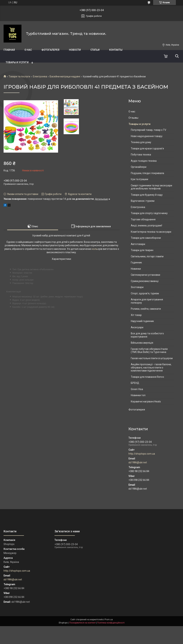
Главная (9, 50)
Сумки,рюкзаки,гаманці (145, 281)
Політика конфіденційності (111, 623)
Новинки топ (138, 395)
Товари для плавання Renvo (147, 377)
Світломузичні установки (145, 275)
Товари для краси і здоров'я (147, 148)
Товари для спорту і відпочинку (149, 213)
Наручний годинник (142, 321)
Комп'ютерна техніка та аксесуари (151, 232)
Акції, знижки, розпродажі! (146, 226)
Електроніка (40, 76)
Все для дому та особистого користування (147, 335)
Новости (75, 50)
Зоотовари (137, 287)
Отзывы (133, 118)
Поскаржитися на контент (82, 623)
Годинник (136, 262)
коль (95, 249)
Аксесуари (137, 327)
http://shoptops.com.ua (142, 454)
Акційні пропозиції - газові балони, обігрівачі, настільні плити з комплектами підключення (151, 367)
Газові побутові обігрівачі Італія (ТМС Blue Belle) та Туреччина (149, 351)
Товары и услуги (17, 62)
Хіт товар (136, 315)
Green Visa (137, 389)
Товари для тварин (142, 250)
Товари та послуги (19, 76)
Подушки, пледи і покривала (147, 173)
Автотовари (138, 244)
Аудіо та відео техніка (144, 161)
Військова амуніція (142, 343)
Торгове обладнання (143, 219)
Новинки (136, 269)
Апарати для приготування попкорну (147, 301)
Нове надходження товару (147, 136)
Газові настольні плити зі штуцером (152, 358)
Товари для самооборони (146, 238)
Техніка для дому (141, 142)
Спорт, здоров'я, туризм (145, 293)
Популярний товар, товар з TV (149, 130)
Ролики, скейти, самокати (146, 309)
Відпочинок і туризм (143, 201)
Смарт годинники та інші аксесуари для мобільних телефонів (151, 187)
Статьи (95, 50)
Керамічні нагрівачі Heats (146, 402)
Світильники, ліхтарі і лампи (147, 256)
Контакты (116, 50)
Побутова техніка (141, 155)
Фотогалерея (50, 50)
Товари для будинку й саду (147, 195)
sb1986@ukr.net (138, 462)
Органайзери (139, 167)
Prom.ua (109, 620)
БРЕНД (135, 383)
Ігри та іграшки (139, 179)
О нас (28, 50)
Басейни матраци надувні (65, 76)
